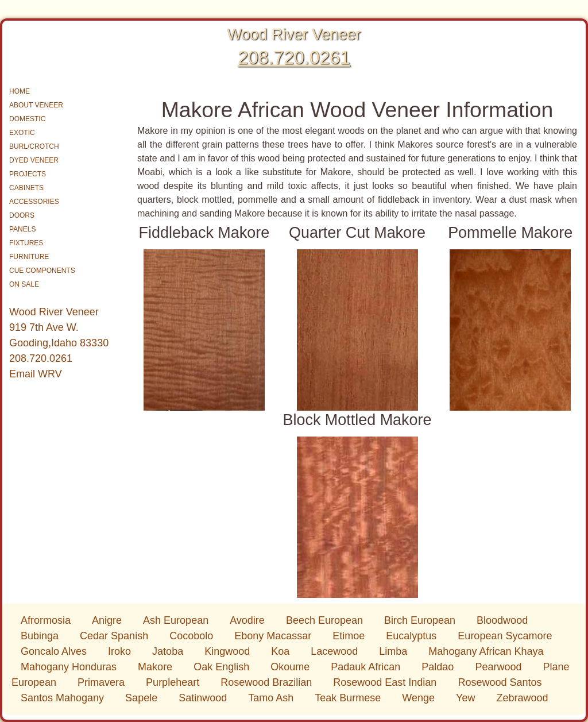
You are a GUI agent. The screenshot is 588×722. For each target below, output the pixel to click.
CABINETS (26, 188)
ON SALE (24, 284)
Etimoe (350, 636)
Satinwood (204, 698)
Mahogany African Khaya (486, 651)
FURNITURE (29, 257)
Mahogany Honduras (70, 667)
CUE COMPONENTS (42, 271)
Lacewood (336, 651)
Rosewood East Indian (386, 682)
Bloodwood (502, 620)
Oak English (223, 667)
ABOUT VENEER (36, 105)
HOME (20, 91)
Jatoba (169, 651)
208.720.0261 (294, 57)
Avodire (249, 620)
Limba (394, 651)
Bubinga (41, 636)
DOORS (22, 215)
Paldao (439, 667)
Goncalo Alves (55, 651)
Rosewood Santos (500, 682)
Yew (467, 698)
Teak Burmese (349, 698)
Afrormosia (47, 620)
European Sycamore (505, 636)
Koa (282, 651)
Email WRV (36, 374)
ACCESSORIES (34, 202)
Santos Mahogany (64, 698)
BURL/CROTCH (34, 146)
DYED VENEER (34, 160)
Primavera (102, 682)
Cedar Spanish (115, 636)
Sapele (143, 698)
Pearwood (500, 667)
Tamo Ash (272, 698)
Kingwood (229, 651)
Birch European (421, 620)
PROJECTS (28, 174)
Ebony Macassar (274, 636)
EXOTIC (22, 133)
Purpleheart (174, 682)
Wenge (420, 698)
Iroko (121, 651)
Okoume (291, 667)
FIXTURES (26, 243)
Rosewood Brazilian (268, 682)
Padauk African (367, 667)
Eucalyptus (413, 636)
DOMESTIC (27, 119)
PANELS (22, 229)
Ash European (177, 620)
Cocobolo (193, 636)
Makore (156, 667)
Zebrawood (522, 698)
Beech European (326, 620)
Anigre (108, 620)
